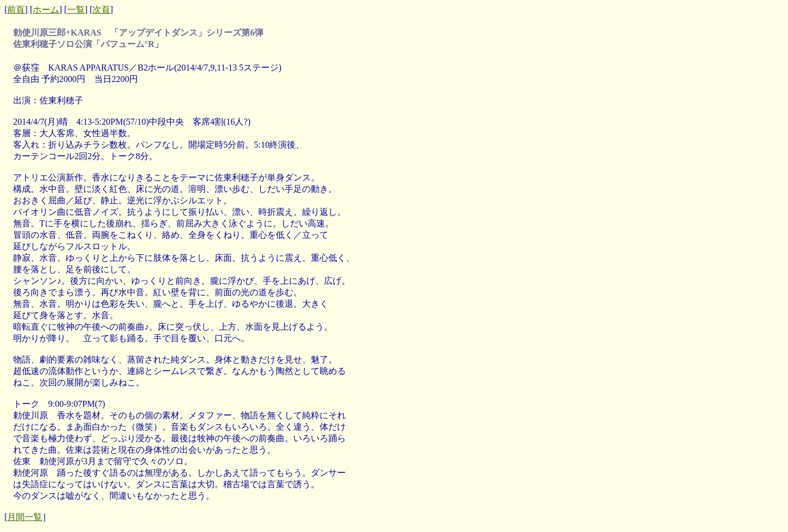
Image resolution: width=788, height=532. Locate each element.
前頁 (16, 10)
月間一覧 (25, 517)
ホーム (46, 10)
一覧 (76, 10)
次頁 (101, 10)
